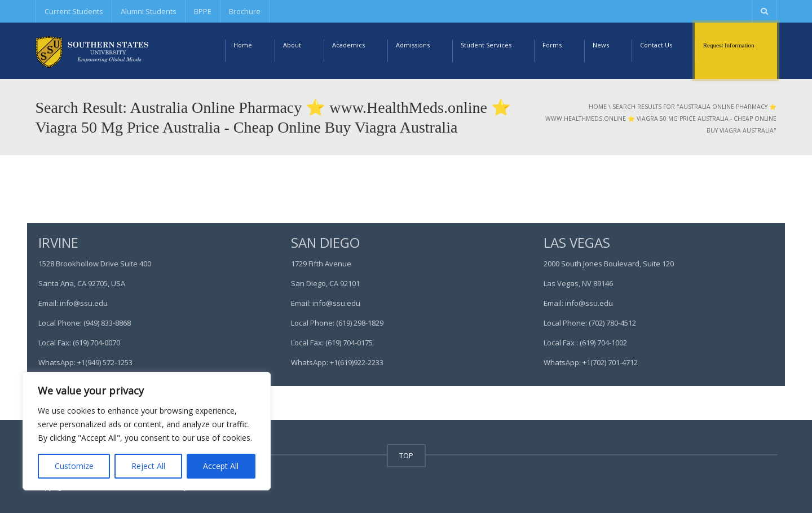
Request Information (729, 45)
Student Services (486, 45)
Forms (552, 45)
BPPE (203, 11)
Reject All (148, 466)
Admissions (413, 45)
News (601, 45)
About (292, 45)
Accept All (221, 466)
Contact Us (656, 45)
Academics (348, 45)
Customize (74, 466)
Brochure (245, 11)
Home (243, 45)
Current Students (74, 11)
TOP (406, 455)
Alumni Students (149, 11)
